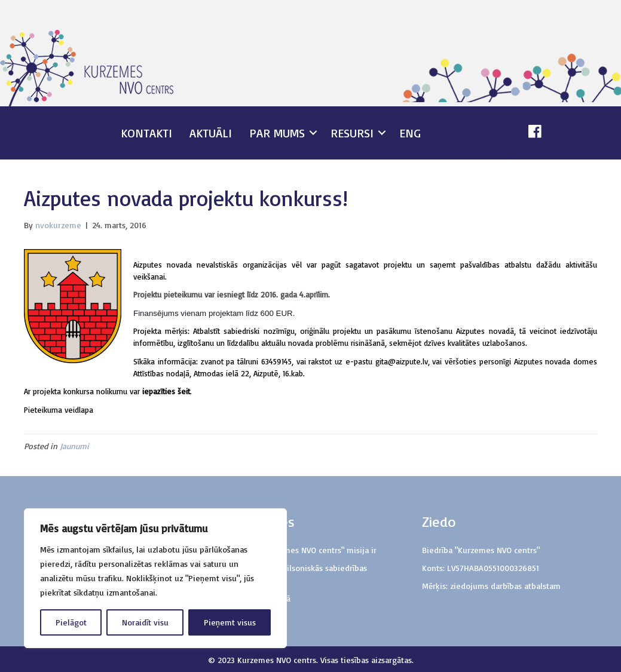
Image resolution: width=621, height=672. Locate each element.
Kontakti (146, 133)
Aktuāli (211, 133)
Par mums (277, 133)
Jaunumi (74, 446)
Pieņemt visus (230, 622)
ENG (410, 133)
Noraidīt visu (145, 622)
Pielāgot (71, 622)
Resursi (352, 133)
